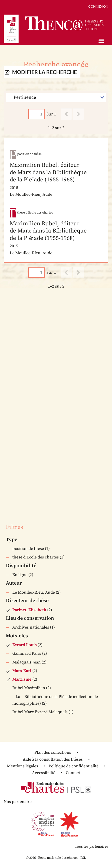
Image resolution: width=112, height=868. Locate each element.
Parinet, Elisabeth (29, 610)
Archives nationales (31, 627)
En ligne (20, 575)
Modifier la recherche (44, 72)
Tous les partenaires (92, 846)
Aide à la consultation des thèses (53, 759)
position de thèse (28, 549)
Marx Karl (22, 671)
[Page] (36, 114)
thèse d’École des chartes (36, 557)
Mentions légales (23, 766)
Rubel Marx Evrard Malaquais (40, 712)
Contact (73, 773)
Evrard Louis (25, 645)
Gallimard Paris (27, 653)
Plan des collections (53, 752)
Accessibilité (44, 773)
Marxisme (22, 679)
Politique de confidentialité (74, 766)
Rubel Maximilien (29, 688)
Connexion (98, 6)
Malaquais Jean (26, 662)
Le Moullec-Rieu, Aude (34, 592)
